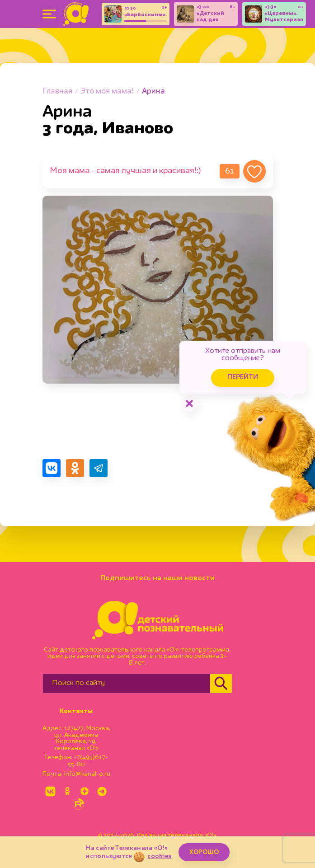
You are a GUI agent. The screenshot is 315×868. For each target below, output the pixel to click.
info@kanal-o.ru (87, 774)
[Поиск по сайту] (127, 683)
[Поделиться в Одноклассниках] (75, 468)
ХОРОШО (204, 852)
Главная (57, 91)
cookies (159, 856)
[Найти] (221, 683)
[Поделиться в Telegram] (99, 468)
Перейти (243, 378)
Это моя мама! (107, 91)
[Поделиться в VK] (52, 468)
